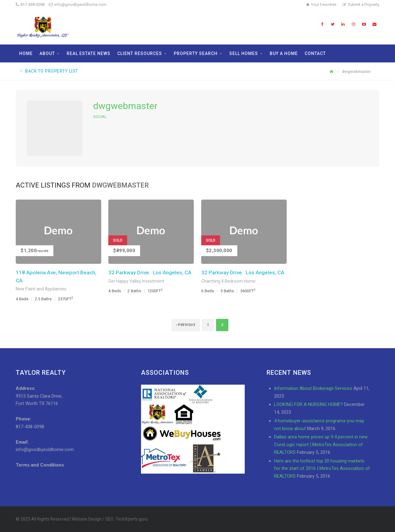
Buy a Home (284, 53)
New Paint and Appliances (41, 289)
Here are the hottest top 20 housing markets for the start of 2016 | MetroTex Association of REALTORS (322, 469)
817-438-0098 (32, 4)
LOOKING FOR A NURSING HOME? (308, 404)
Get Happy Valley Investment (136, 281)
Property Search (196, 53)
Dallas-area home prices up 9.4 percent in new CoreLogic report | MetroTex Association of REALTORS (321, 445)
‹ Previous (186, 325)
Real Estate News (89, 53)
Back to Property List (49, 71)
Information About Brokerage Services (313, 388)
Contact (315, 53)
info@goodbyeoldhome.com (78, 4)
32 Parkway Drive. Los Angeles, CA (150, 272)
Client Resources (140, 53)
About (47, 53)
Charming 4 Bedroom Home (228, 281)
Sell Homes (244, 53)
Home (26, 53)
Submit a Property (361, 4)
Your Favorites (321, 4)
